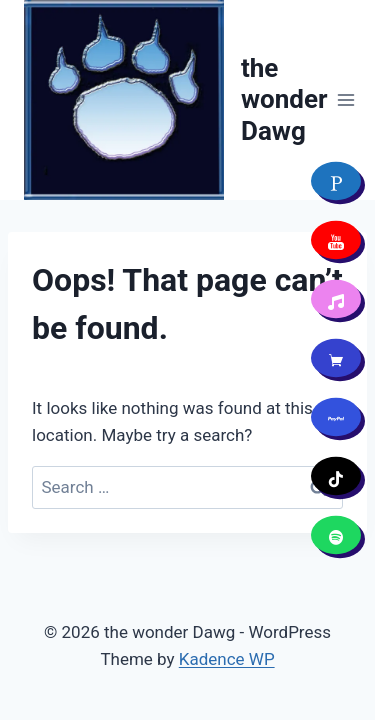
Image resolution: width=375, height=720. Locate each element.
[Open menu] (346, 99)
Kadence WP (227, 659)
